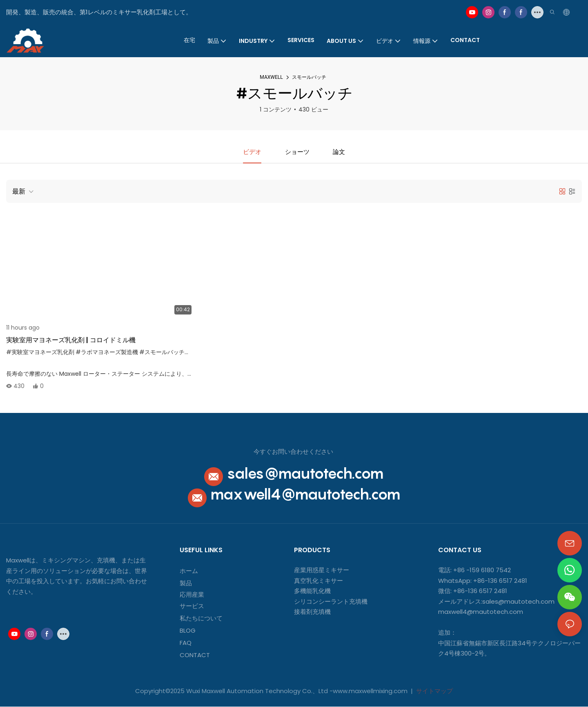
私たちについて (201, 619)
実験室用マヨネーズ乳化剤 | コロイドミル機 (71, 340)
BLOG (188, 631)
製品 (186, 583)
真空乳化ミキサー (318, 581)
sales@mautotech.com (305, 474)
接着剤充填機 (312, 612)
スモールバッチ (309, 77)
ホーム (189, 571)
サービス (192, 606)
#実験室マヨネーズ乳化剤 (40, 352)
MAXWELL (271, 77)
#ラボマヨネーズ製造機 (107, 352)
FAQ (186, 643)
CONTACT (196, 655)
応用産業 (192, 595)
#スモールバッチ (162, 352)
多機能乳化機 (312, 591)
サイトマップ (434, 691)
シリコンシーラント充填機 (331, 602)
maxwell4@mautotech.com (305, 494)
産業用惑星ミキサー (322, 570)
